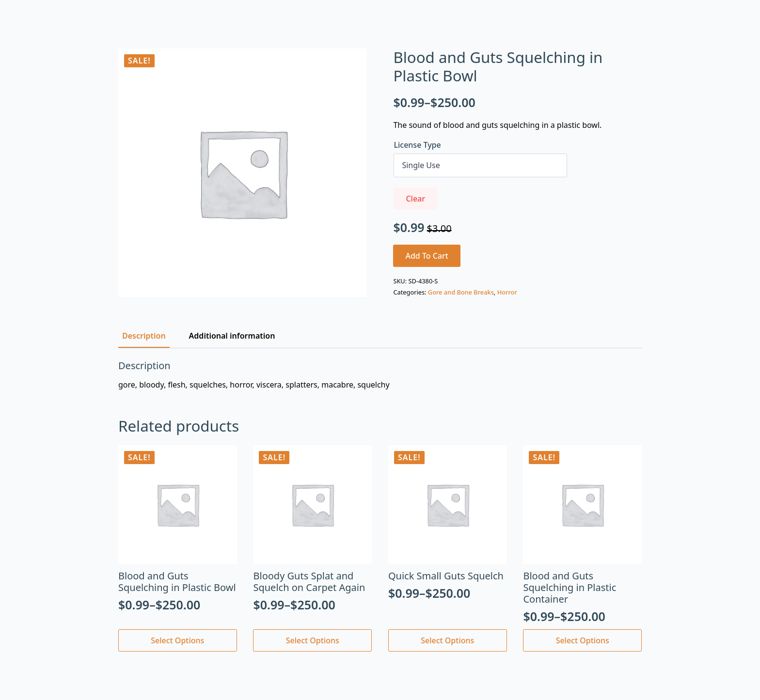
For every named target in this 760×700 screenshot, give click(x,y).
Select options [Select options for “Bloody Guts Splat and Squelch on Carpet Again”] (313, 640)
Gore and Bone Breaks (461, 292)
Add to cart (427, 256)
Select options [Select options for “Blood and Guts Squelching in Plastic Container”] (583, 640)
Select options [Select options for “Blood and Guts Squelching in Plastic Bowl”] (177, 640)
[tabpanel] (380, 375)
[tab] (144, 336)
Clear (415, 199)
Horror (507, 292)
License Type (417, 145)
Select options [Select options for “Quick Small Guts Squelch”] (447, 640)
